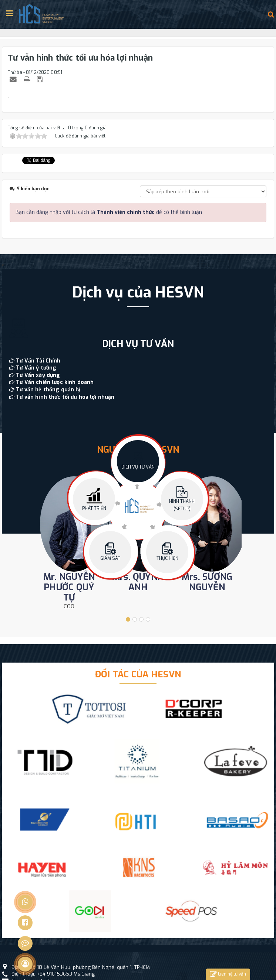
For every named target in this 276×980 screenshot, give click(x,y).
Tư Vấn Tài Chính (38, 361)
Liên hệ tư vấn (228, 974)
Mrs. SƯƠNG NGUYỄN (207, 582)
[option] (138, 342)
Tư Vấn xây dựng (38, 375)
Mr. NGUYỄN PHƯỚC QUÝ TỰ (69, 587)
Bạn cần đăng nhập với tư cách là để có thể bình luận (109, 212)
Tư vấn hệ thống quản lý (48, 390)
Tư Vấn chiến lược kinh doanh (55, 382)
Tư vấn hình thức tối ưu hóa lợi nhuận (65, 397)
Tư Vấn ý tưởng (36, 368)
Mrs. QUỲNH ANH (138, 582)
